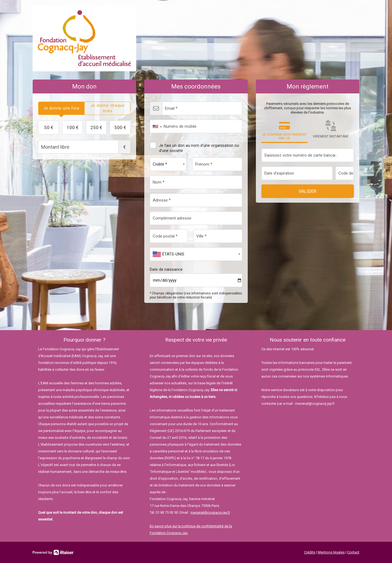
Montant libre (84, 147)
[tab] (61, 108)
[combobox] (156, 126)
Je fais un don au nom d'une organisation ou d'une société (194, 146)
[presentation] (61, 108)
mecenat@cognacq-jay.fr (210, 512)
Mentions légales (331, 552)
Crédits (310, 552)
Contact (353, 552)
